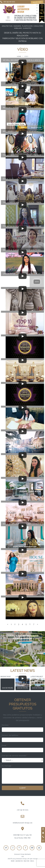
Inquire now (37, 2)
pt (37, 11)
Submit (23, 788)
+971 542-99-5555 (9, 2)
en (37, 5)
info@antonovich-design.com (23, 823)
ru (37, 13)
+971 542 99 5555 (22, 810)
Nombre (6, 725)
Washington (19, 861)
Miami (13, 861)
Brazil (32, 861)
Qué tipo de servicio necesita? (15, 756)
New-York (27, 861)
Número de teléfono (11, 735)
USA (23, 857)
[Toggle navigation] (8, 18)
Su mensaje (7, 766)
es (37, 8)
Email (4, 745)
